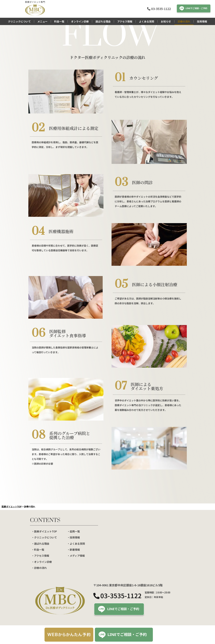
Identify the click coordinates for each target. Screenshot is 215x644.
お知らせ (166, 21)
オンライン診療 (80, 21)
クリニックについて (19, 21)
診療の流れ (184, 21)
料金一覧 (59, 21)
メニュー (42, 21)
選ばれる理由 (103, 21)
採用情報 (202, 21)
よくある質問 (147, 21)
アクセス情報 (125, 21)
